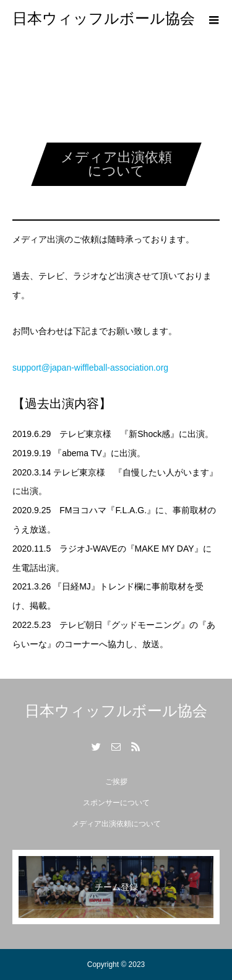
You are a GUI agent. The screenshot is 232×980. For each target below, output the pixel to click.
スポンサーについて (116, 803)
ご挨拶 (116, 782)
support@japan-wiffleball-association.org (90, 368)
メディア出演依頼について (116, 824)
